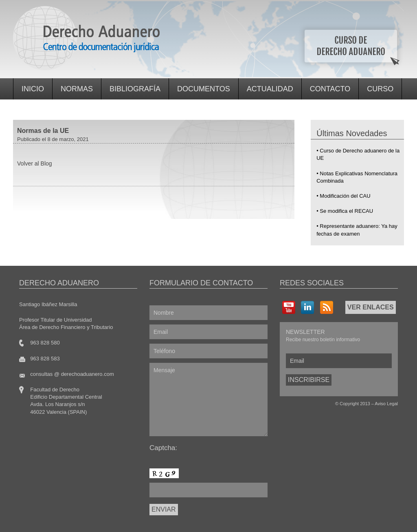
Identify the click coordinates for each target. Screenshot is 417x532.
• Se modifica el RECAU (345, 211)
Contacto (330, 89)
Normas (77, 89)
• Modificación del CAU (343, 196)
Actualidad (270, 89)
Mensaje (208, 400)
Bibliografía (135, 89)
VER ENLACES (371, 307)
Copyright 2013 (355, 404)
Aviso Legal (386, 404)
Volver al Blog (35, 163)
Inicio (33, 89)
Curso (380, 89)
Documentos (204, 89)
